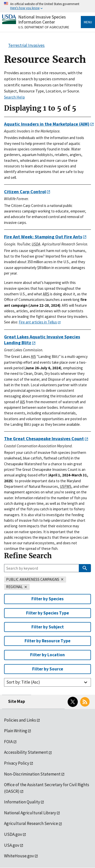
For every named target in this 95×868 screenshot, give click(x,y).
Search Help (14, 97)
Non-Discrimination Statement (32, 774)
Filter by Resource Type (48, 641)
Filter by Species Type (48, 613)
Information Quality (22, 802)
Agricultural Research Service (31, 823)
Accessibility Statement (26, 752)
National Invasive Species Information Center (42, 19)
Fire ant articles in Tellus (38, 322)
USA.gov (12, 845)
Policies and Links (20, 720)
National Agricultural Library (30, 813)
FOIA (8, 742)
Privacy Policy (17, 763)
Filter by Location (48, 655)
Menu (88, 22)
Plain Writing (16, 731)
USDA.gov (13, 834)
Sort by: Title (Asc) (23, 682)
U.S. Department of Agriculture (44, 27)
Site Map (17, 701)
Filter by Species (48, 599)
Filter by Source (48, 669)
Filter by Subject (48, 627)
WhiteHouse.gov (19, 856)
